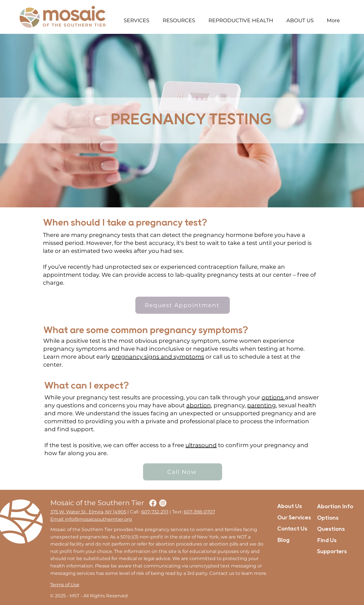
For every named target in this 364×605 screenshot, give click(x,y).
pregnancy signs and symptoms (158, 357)
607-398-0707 (199, 512)
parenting (261, 405)
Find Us (327, 541)
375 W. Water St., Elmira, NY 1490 (87, 512)
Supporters (332, 552)
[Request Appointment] (183, 305)
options (273, 397)
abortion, (199, 405)
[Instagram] (163, 503)
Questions (331, 529)
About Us (290, 507)
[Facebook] (153, 503)
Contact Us (292, 529)
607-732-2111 (155, 512)
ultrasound (201, 445)
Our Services (294, 518)
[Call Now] (183, 472)
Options (328, 518)
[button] (136, 20)
